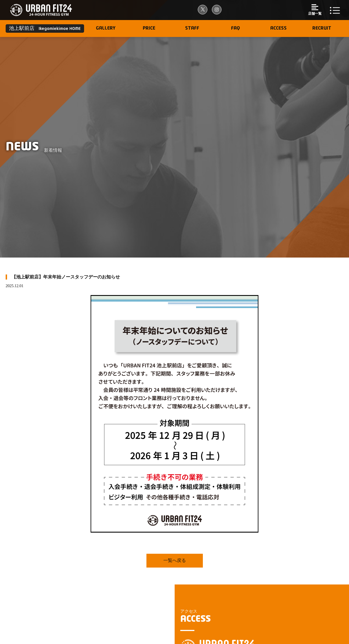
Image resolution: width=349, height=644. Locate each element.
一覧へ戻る (175, 560)
